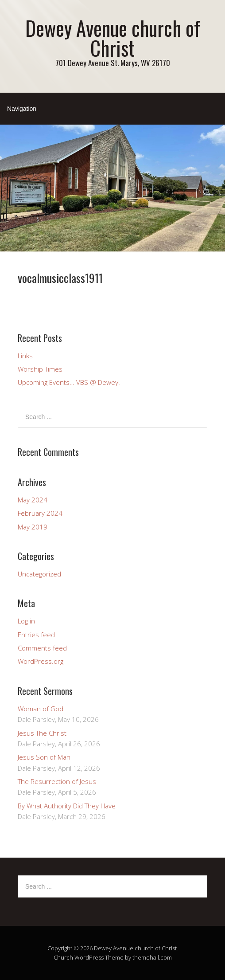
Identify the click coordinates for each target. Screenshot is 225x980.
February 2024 (40, 513)
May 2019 (33, 527)
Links (25, 356)
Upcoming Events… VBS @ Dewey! (69, 382)
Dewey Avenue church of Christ (113, 38)
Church (63, 957)
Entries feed (36, 635)
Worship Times (40, 369)
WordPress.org (41, 661)
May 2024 (33, 500)
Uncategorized (39, 574)
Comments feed (42, 648)
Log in (26, 621)
